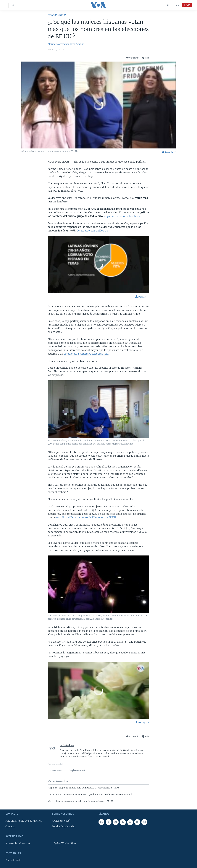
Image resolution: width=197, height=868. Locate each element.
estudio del (86, 354)
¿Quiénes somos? (61, 821)
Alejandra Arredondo (58, 44)
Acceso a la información (18, 843)
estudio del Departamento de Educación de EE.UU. (86, 517)
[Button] (132, 58)
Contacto (10, 827)
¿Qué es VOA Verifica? (64, 843)
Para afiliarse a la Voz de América (23, 821)
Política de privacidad (64, 827)
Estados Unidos (57, 15)
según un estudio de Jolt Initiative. (124, 216)
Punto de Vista (13, 860)
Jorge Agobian (77, 44)
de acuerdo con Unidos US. (93, 231)
